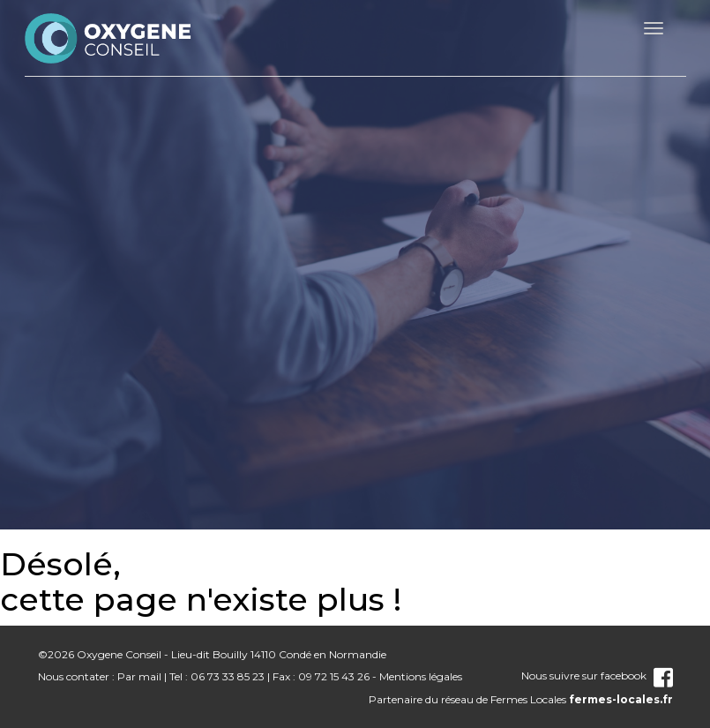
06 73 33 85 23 (228, 676)
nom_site (108, 38)
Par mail (139, 676)
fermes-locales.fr (621, 699)
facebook (637, 675)
